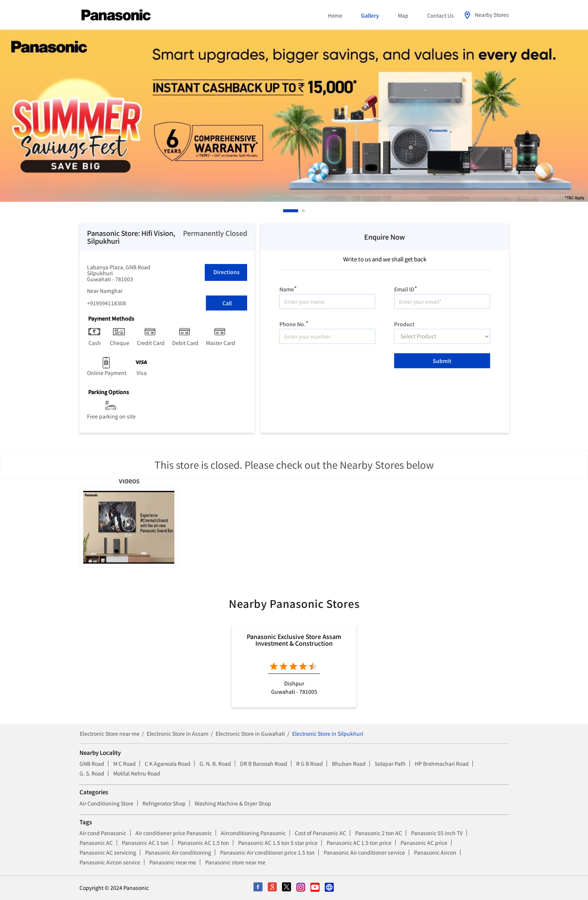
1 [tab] (285, 211)
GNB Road (92, 763)
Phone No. (294, 323)
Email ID (406, 288)
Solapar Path (390, 763)
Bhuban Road (349, 763)
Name (288, 288)
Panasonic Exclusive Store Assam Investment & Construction (294, 640)
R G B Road (310, 763)
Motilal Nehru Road (137, 773)
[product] (442, 336)
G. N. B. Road (215, 763)
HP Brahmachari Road (442, 763)
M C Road (124, 763)
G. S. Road (92, 773)
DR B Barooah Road (264, 763)
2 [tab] (304, 211)
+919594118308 (106, 303)
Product (404, 323)
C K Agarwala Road (168, 763)
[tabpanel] (294, 116)
